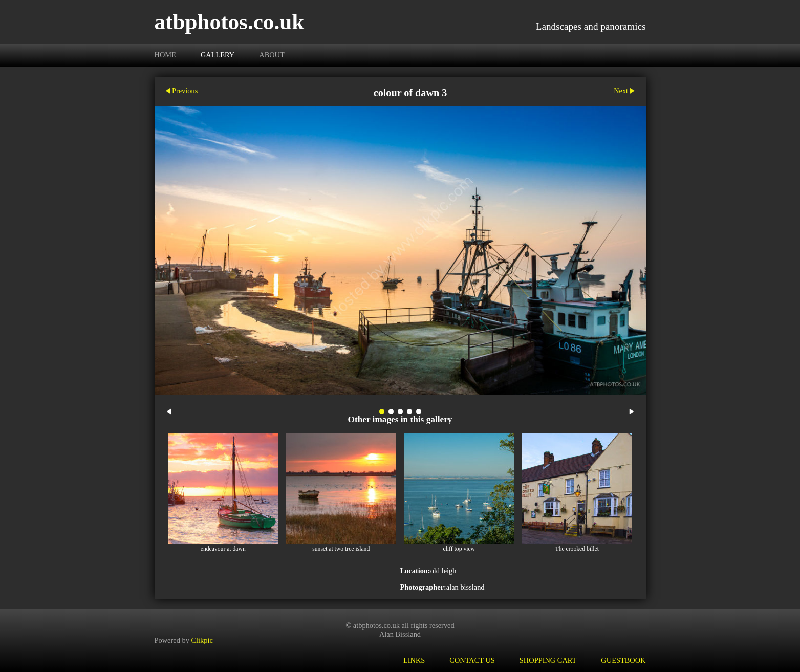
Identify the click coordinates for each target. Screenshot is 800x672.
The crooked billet (577, 549)
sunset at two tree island (341, 549)
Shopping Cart (548, 660)
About (272, 55)
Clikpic (202, 640)
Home (165, 55)
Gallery (218, 55)
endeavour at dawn (223, 549)
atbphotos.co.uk (230, 22)
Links (414, 660)
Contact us (472, 660)
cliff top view (459, 549)
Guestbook (623, 660)
